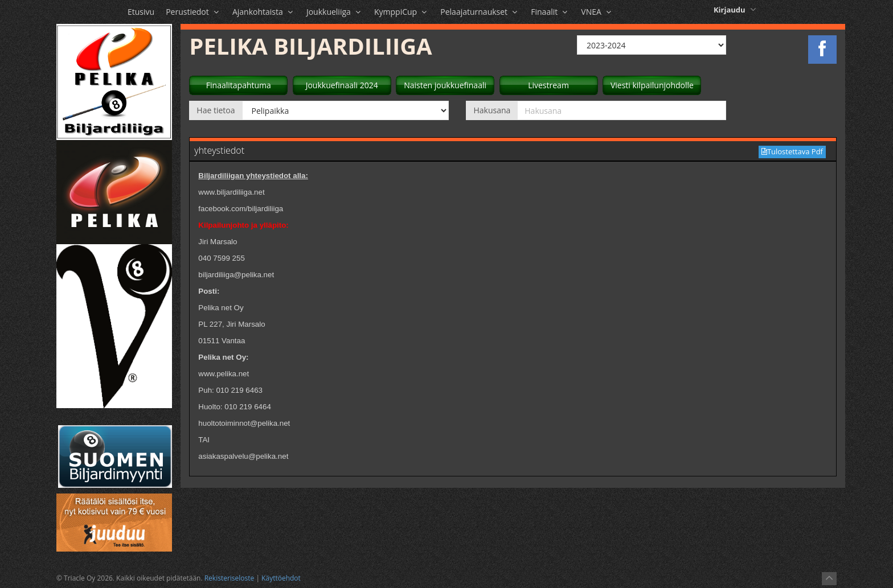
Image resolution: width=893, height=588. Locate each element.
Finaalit (550, 12)
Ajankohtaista (264, 12)
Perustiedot (193, 12)
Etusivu (141, 12)
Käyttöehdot (281, 578)
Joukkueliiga (335, 12)
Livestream (548, 85)
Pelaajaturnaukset (480, 12)
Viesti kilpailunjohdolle (652, 85)
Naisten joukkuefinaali (445, 85)
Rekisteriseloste (230, 578)
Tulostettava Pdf (792, 151)
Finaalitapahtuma (239, 85)
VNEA (597, 12)
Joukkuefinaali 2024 (342, 85)
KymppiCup (402, 12)
